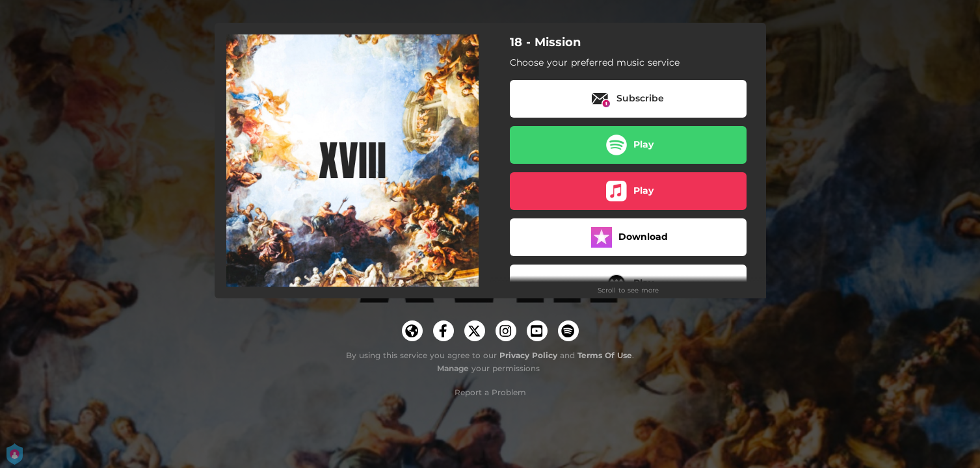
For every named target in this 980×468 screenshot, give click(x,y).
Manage (453, 368)
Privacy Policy (528, 355)
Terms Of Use (605, 355)
